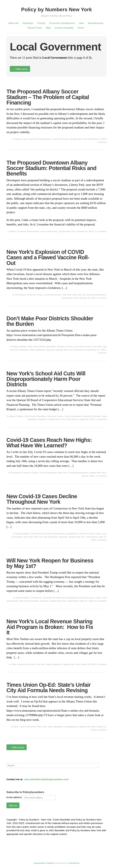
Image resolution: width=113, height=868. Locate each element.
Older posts (20, 69)
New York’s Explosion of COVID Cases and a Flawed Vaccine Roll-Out (48, 257)
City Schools (40, 347)
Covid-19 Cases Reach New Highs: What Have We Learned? (49, 443)
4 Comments (101, 601)
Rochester (23, 350)
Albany (18, 139)
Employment (72, 534)
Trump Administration (96, 295)
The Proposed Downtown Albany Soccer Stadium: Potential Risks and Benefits (51, 168)
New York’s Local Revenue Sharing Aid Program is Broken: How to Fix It (50, 627)
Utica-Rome (79, 350)
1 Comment (101, 419)
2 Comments (101, 231)
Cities (25, 139)
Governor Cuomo (35, 295)
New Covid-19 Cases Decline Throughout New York (42, 499)
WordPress (74, 863)
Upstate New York (78, 139)
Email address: (31, 797)
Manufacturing (96, 23)
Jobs (81, 23)
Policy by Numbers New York (57, 9)
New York (67, 295)
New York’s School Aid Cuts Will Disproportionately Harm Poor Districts (46, 379)
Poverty (41, 23)
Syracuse (50, 350)
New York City (79, 295)
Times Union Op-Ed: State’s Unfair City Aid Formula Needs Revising (49, 688)
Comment (102, 142)
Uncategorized (71, 727)
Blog (48, 28)
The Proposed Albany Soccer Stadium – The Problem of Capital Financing (48, 97)
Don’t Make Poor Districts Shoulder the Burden (50, 321)
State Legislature (37, 350)
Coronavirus (20, 295)
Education (28, 23)
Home (81, 28)
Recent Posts (35, 28)
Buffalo (23, 347)
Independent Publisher (44, 863)
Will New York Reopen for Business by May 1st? (50, 563)
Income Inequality (64, 28)
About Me (13, 23)
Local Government (60, 139)
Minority (86, 416)
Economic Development (62, 23)
